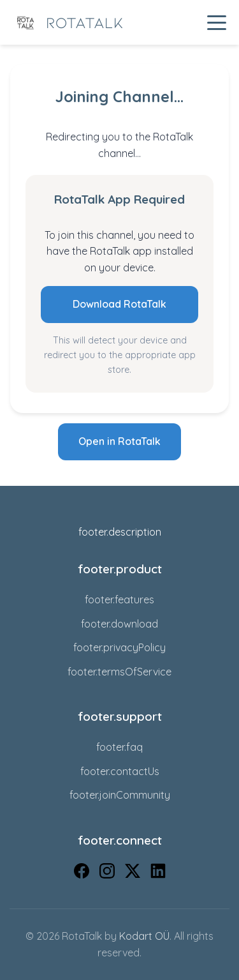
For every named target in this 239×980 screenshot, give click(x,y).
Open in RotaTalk (119, 441)
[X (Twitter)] (133, 873)
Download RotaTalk (119, 304)
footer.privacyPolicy (119, 647)
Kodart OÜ (144, 936)
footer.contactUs (120, 771)
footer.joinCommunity (120, 795)
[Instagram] (107, 873)
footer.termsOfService (119, 672)
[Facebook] (82, 873)
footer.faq (119, 747)
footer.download (119, 624)
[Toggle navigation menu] (217, 22)
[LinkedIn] (158, 873)
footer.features (119, 599)
